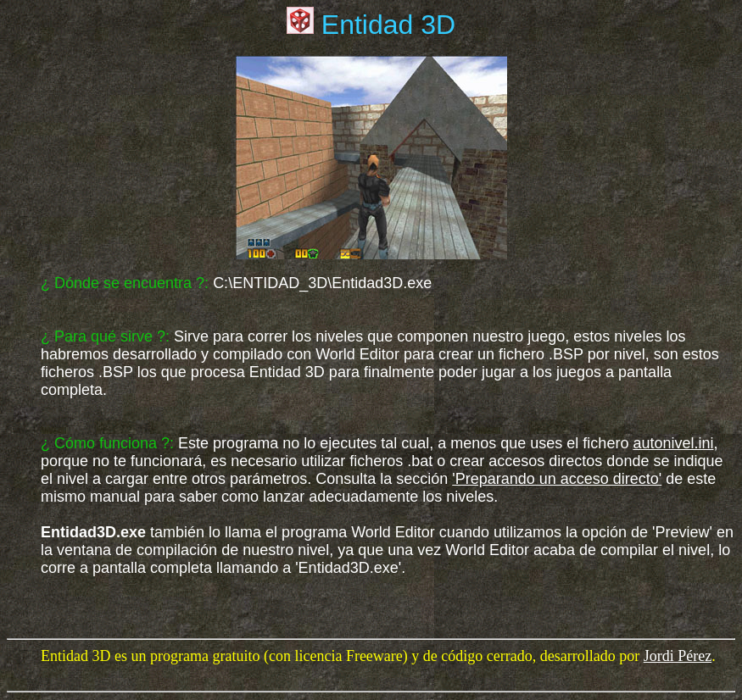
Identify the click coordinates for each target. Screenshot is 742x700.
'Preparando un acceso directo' (557, 479)
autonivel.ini (673, 443)
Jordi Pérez (678, 656)
